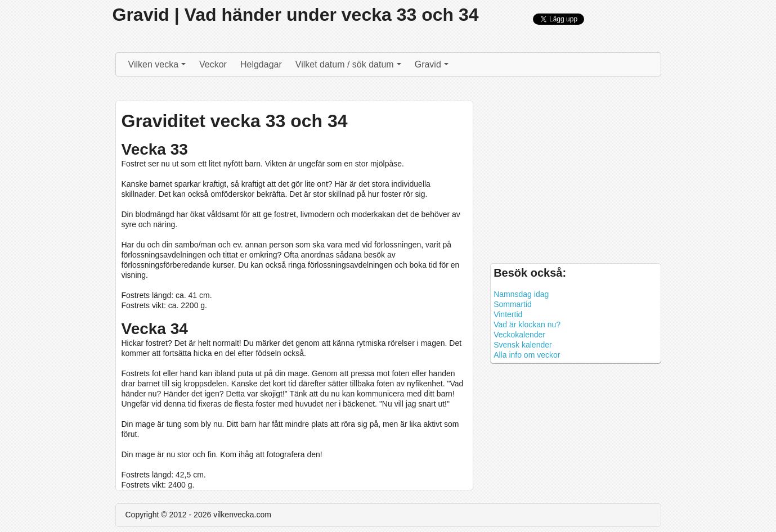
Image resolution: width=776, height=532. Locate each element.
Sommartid (513, 304)
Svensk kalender (523, 345)
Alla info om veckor (527, 355)
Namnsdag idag (521, 294)
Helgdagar (261, 64)
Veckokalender (519, 335)
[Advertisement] (575, 173)
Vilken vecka (159, 67)
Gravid (433, 67)
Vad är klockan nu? (527, 324)
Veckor (213, 64)
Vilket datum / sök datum (350, 67)
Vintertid (508, 314)
